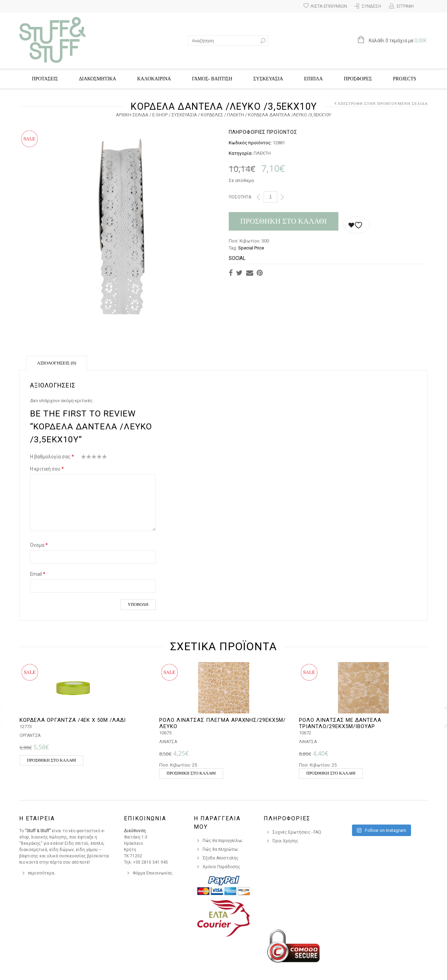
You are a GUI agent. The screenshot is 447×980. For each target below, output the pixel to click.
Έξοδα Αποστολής (221, 858)
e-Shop (160, 115)
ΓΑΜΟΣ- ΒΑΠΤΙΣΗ (212, 79)
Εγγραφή (405, 6)
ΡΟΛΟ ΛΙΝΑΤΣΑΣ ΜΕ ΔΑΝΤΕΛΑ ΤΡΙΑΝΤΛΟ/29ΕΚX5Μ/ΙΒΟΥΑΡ (340, 723)
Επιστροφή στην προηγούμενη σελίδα (383, 103)
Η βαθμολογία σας (52, 457)
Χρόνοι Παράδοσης (221, 867)
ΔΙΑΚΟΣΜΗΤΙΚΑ (97, 79)
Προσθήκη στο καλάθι (284, 221)
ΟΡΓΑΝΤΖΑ (30, 735)
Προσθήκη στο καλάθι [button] (52, 760)
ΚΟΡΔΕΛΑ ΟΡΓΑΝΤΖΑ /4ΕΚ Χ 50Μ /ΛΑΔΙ (73, 720)
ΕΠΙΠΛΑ (313, 79)
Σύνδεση (371, 6)
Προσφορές (358, 79)
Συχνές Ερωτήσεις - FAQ (297, 832)
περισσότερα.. (42, 873)
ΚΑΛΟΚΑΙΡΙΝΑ (154, 79)
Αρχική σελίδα (132, 115)
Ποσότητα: (240, 197)
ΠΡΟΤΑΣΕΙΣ (45, 79)
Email (38, 574)
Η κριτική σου (47, 469)
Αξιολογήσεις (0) (57, 363)
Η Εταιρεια (37, 818)
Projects (404, 79)
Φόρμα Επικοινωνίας (153, 873)
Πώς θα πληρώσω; (221, 849)
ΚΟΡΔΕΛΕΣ (212, 115)
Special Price (251, 248)
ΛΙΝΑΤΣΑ (168, 742)
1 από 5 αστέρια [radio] (84, 458)
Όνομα (39, 545)
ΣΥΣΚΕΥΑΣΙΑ (268, 79)
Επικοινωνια (145, 818)
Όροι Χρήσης (285, 841)
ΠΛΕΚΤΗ (236, 115)
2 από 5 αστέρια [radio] (86, 458)
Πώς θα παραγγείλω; (223, 841)
